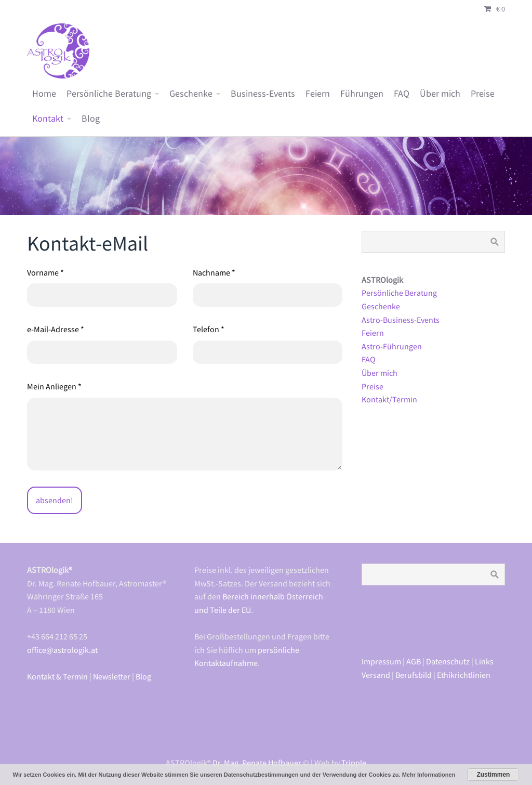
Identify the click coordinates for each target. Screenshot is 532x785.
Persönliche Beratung (109, 94)
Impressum (381, 661)
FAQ (402, 94)
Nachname (214, 272)
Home (44, 94)
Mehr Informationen (429, 775)
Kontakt (48, 119)
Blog (91, 119)
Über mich (440, 94)
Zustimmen (493, 775)
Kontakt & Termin (57, 676)
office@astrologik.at (62, 650)
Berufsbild (414, 675)
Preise (483, 94)
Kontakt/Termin (389, 399)
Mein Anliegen (54, 386)
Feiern (318, 94)
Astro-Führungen (392, 346)
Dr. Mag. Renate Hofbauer (257, 763)
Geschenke (191, 94)
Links (484, 661)
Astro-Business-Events (401, 320)
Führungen (362, 94)
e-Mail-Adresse (56, 329)
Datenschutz (448, 661)
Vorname (45, 272)
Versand (376, 675)
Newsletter (112, 676)
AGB (414, 661)
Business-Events (263, 94)
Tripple (354, 763)
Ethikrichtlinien (464, 675)
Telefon (209, 329)
